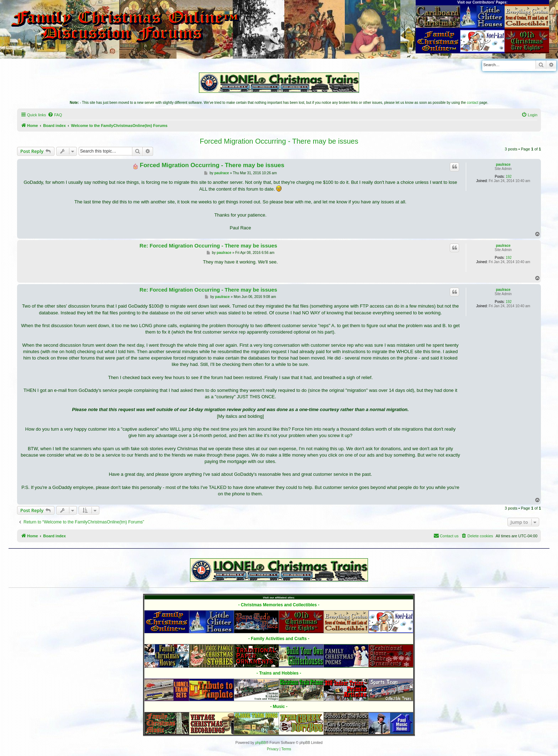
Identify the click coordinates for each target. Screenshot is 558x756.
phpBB (260, 743)
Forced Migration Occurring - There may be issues (279, 141)
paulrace (503, 164)
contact (473, 103)
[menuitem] (55, 115)
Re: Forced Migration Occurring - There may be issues (208, 246)
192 (509, 177)
